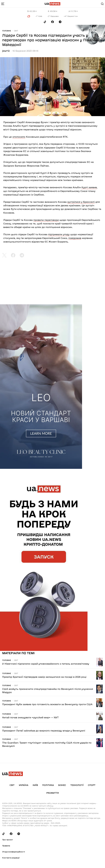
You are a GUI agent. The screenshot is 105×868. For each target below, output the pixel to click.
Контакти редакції (11, 858)
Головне (7, 31)
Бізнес (62, 785)
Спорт (92, 785)
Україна (24, 785)
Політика (48, 785)
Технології (77, 785)
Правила (6, 846)
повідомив (75, 238)
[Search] (102, 4)
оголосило (19, 137)
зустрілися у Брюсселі (81, 202)
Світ (16, 31)
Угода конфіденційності (14, 852)
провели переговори (46, 220)
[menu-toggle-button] (3, 4)
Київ (35, 785)
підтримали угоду (59, 234)
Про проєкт (8, 840)
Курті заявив (89, 187)
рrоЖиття (53, 793)
